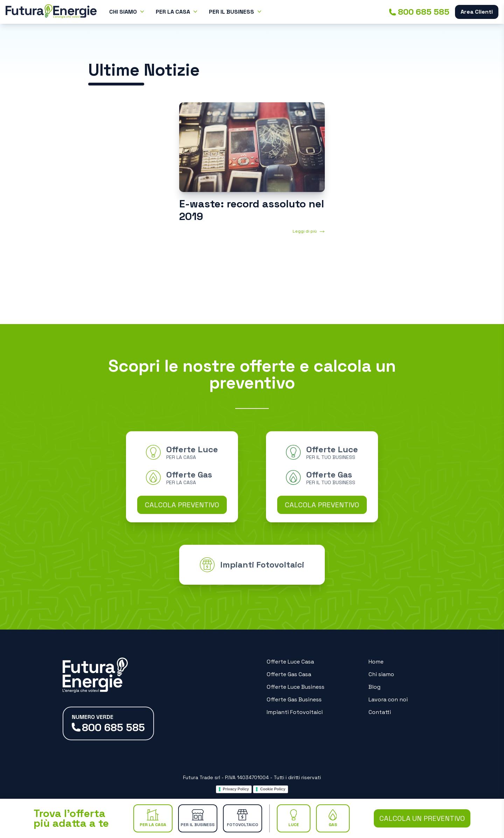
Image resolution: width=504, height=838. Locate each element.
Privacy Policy (236, 789)
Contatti (380, 712)
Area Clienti (477, 12)
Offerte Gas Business (294, 699)
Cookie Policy (273, 789)
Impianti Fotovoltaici (295, 712)
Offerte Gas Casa (289, 674)
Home (376, 662)
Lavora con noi (388, 699)
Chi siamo (381, 674)
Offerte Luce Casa (290, 662)
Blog (374, 687)
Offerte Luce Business (296, 687)
